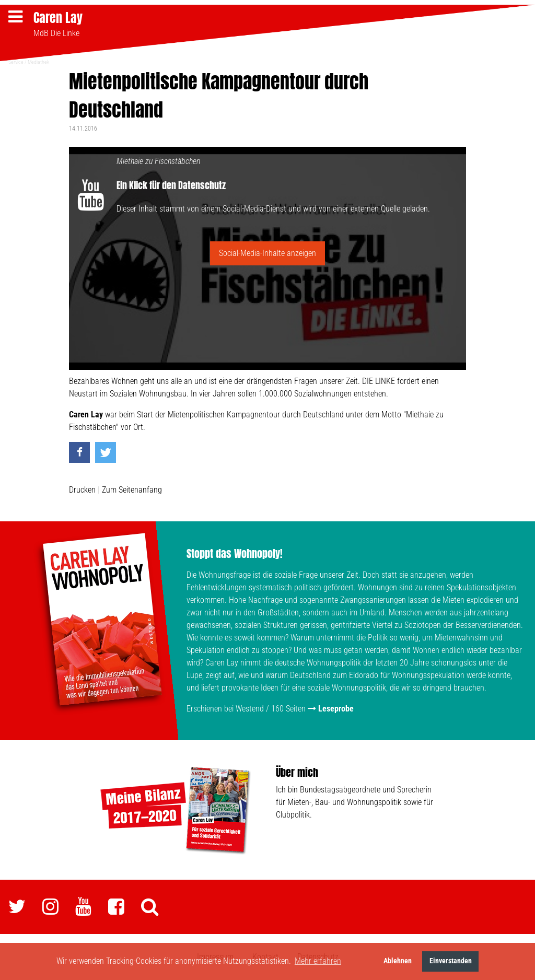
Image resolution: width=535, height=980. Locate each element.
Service (16, 61)
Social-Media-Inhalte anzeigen (267, 253)
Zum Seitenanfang (132, 490)
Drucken (82, 490)
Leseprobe (336, 709)
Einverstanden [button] (451, 961)
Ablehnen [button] (398, 961)
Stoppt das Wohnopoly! (235, 553)
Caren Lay (58, 18)
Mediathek (38, 61)
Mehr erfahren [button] (318, 961)
